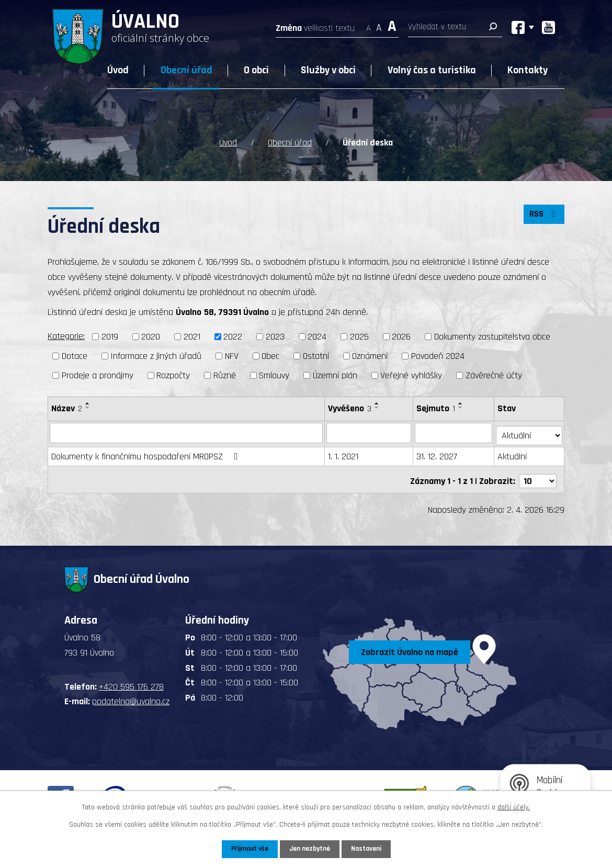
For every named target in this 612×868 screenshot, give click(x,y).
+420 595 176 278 (131, 680)
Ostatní (316, 356)
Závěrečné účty (494, 375)
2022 (233, 337)
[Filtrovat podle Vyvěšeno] (369, 433)
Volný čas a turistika (432, 70)
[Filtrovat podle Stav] (530, 432)
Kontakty (528, 70)
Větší (392, 25)
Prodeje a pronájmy (98, 375)
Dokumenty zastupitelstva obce (492, 337)
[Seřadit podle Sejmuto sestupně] (461, 408)
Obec (270, 356)
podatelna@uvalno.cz (131, 696)
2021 (192, 337)
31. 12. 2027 (437, 454)
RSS (543, 217)
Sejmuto (436, 408)
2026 (401, 337)
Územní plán (335, 375)
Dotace (75, 356)
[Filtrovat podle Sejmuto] (454, 433)
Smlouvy (274, 375)
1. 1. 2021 (344, 454)
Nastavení (368, 849)
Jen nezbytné (310, 849)
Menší (369, 25)
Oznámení (370, 356)
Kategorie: (66, 336)
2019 (110, 337)
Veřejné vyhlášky (411, 375)
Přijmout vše (248, 849)
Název (67, 408)
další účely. (514, 807)
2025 (359, 337)
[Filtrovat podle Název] (186, 433)
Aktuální (513, 454)
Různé (225, 375)
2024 (317, 337)
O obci (256, 70)
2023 (275, 337)
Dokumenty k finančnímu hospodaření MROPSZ (147, 454)
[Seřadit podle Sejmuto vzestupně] (461, 403)
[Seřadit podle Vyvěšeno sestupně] (378, 408)
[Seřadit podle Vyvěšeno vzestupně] (378, 403)
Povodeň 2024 (438, 356)
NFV (232, 356)
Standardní (379, 25)
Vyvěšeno (350, 408)
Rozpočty (173, 375)
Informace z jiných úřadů (156, 356)
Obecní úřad (186, 70)
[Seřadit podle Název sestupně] (88, 408)
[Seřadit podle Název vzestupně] (88, 403)
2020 (151, 337)
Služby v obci (328, 70)
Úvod (118, 70)
